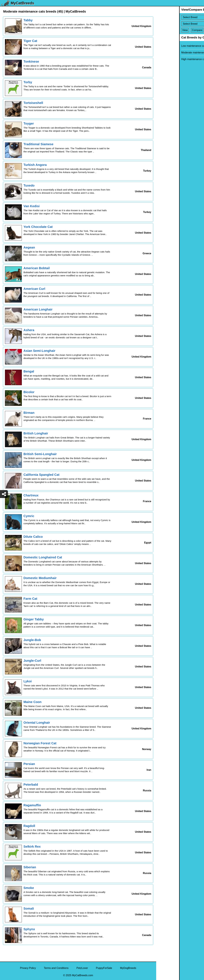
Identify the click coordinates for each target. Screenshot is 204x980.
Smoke (29, 888)
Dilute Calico (33, 537)
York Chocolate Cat (38, 227)
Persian (29, 764)
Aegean (29, 247)
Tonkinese (31, 61)
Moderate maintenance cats (174, 53)
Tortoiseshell (33, 103)
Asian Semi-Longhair (39, 351)
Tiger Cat (30, 41)
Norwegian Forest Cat (40, 743)
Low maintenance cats (171, 46)
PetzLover (82, 968)
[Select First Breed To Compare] (180, 17)
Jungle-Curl (32, 661)
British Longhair (36, 433)
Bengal (29, 371)
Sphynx (29, 929)
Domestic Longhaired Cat (43, 557)
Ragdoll (29, 826)
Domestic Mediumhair (40, 578)
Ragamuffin (32, 805)
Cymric (29, 516)
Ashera (29, 330)
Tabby (28, 20)
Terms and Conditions (56, 968)
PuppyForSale (104, 968)
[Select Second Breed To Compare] (180, 24)
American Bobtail (36, 268)
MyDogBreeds (128, 968)
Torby (28, 82)
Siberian (30, 867)
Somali (29, 908)
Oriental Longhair (37, 723)
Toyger (29, 123)
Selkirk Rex (32, 847)
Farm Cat (30, 599)
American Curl (34, 289)
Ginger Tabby (34, 619)
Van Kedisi (31, 206)
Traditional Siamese (38, 144)
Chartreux (31, 495)
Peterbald (31, 785)
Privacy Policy (28, 968)
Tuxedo (29, 185)
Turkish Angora (35, 165)
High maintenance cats (171, 59)
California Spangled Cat (41, 475)
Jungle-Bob (32, 640)
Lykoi (28, 681)
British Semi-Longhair (40, 454)
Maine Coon (32, 702)
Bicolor (29, 392)
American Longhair (38, 309)
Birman (29, 413)
